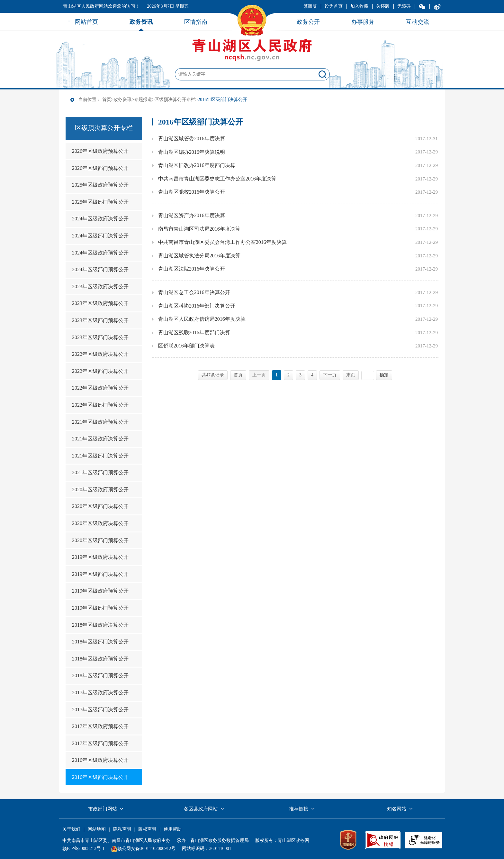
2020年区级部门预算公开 (100, 540)
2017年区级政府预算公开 (100, 726)
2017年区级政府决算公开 (100, 693)
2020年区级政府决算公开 (100, 523)
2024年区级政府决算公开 (100, 219)
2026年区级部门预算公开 (100, 168)
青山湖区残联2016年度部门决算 (194, 333)
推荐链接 (299, 809)
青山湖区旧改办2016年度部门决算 (197, 165)
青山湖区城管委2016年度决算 (192, 139)
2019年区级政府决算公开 (100, 557)
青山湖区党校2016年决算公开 (192, 192)
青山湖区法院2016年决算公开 (192, 269)
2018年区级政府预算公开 (100, 659)
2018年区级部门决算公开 (100, 642)
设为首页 (334, 6)
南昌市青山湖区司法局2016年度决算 (199, 229)
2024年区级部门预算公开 (100, 269)
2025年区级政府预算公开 (100, 185)
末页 (351, 375)
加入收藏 (359, 6)
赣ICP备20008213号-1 (83, 849)
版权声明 (147, 829)
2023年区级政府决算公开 (100, 286)
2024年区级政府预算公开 (100, 253)
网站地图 (97, 829)
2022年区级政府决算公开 (100, 354)
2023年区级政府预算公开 (100, 303)
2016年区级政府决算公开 (100, 760)
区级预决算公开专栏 (175, 100)
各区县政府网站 (201, 809)
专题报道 (143, 100)
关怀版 (383, 6)
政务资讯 (122, 100)
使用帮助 (173, 829)
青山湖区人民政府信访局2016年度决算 (202, 319)
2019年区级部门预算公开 (100, 608)
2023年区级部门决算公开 (100, 337)
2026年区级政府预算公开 (100, 151)
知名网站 (397, 809)
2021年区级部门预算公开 (100, 472)
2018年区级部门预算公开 (100, 675)
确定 (384, 375)
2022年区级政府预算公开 (100, 388)
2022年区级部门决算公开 (100, 371)
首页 (107, 100)
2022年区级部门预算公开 (100, 405)
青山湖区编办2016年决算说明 (192, 152)
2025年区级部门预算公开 (100, 202)
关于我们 (71, 829)
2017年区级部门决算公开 (100, 710)
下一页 (330, 375)
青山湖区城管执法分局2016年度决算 (199, 256)
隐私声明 (122, 829)
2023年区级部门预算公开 (100, 320)
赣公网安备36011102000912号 (146, 849)
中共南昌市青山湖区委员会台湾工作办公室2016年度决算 (222, 242)
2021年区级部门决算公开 (100, 456)
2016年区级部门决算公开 (100, 777)
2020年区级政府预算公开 (100, 490)
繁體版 (310, 6)
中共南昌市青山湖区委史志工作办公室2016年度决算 (217, 179)
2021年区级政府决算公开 (100, 439)
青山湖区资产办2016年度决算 (192, 215)
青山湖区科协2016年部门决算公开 (197, 306)
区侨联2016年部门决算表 (186, 346)
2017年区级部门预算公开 (100, 743)
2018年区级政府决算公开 (100, 625)
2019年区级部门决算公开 (100, 574)
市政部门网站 (103, 809)
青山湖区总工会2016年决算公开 (194, 292)
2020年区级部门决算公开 (100, 506)
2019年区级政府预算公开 (100, 591)
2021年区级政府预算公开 (100, 422)
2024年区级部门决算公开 (100, 236)
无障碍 (404, 6)
